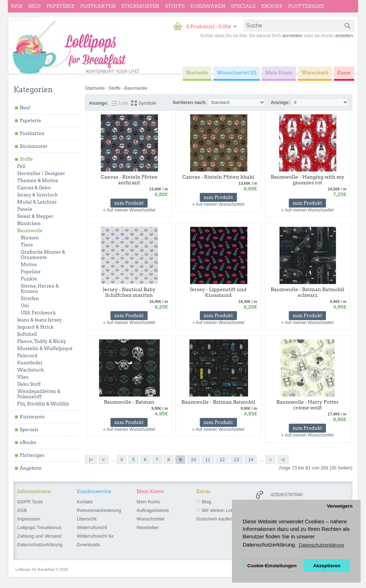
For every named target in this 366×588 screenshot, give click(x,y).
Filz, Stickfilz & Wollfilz (43, 404)
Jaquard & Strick (35, 327)
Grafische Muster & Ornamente (43, 255)
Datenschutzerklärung (40, 545)
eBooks (272, 6)
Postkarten (98, 6)
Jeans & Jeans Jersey (39, 320)
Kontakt (85, 502)
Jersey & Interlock (37, 195)
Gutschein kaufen (214, 519)
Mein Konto (148, 502)
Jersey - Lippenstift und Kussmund (218, 292)
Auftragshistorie (153, 510)
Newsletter (147, 527)
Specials (243, 6)
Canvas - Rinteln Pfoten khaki (218, 177)
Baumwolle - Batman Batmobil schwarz (307, 292)
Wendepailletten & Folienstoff (39, 394)
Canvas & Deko (34, 188)
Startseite (95, 88)
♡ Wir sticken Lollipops (220, 510)
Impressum (29, 519)
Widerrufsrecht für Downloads (95, 540)
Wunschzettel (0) (237, 73)
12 (222, 460)
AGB (22, 510)
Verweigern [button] (340, 506)
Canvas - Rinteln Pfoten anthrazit (129, 180)
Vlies (23, 377)
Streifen (30, 298)
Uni (25, 306)
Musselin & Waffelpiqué (45, 348)
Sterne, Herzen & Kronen (40, 289)
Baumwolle (30, 231)
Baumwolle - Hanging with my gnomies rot (307, 180)
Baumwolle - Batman (129, 402)
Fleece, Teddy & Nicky (42, 341)
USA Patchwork (38, 313)
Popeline (31, 272)
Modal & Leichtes (37, 202)
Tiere (27, 245)
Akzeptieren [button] (327, 566)
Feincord (27, 356)
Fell (21, 166)
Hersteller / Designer (41, 173)
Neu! (34, 6)
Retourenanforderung (99, 510)
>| (283, 460)
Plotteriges (306, 6)
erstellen (344, 36)
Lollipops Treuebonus (39, 527)
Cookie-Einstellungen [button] (272, 566)
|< (91, 460)
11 (208, 460)
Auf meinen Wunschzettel (131, 210)
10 (193, 460)
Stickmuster (140, 6)
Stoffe (175, 6)
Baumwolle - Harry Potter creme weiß (308, 405)
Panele (25, 209)
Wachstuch (30, 370)
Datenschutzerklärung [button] (321, 545)
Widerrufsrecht (92, 527)
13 (236, 460)
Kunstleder (30, 363)
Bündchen (29, 223)
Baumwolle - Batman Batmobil (218, 402)
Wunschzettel (150, 519)
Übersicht (87, 519)
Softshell (27, 334)
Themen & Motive (38, 181)
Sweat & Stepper (35, 216)
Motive (29, 265)
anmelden (292, 36)
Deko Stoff (29, 384)
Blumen (30, 238)
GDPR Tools (30, 502)
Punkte (29, 279)
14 (251, 460)
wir (17, 6)
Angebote (25, 19)
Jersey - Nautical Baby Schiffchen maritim (129, 292)
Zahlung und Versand (39, 536)
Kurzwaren (208, 6)
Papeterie (60, 6)
